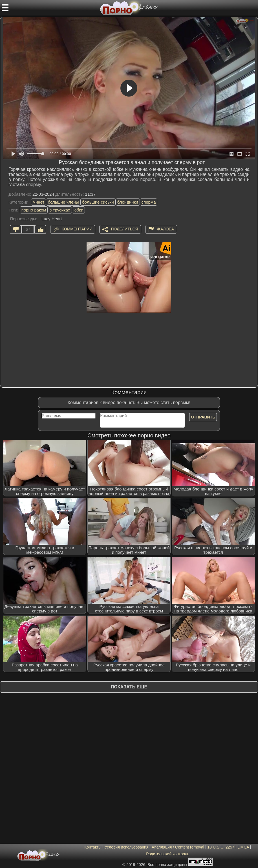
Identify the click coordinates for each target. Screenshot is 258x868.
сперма (149, 202)
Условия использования (126, 847)
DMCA (243, 847)
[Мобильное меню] (5, 8)
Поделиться (124, 229)
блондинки (128, 202)
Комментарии (77, 229)
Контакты (93, 847)
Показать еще (129, 687)
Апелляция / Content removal (178, 847)
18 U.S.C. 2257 (221, 847)
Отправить (203, 417)
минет (39, 202)
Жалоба (165, 229)
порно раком (34, 210)
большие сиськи (98, 202)
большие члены (63, 202)
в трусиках (60, 210)
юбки (79, 210)
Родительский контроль (168, 854)
